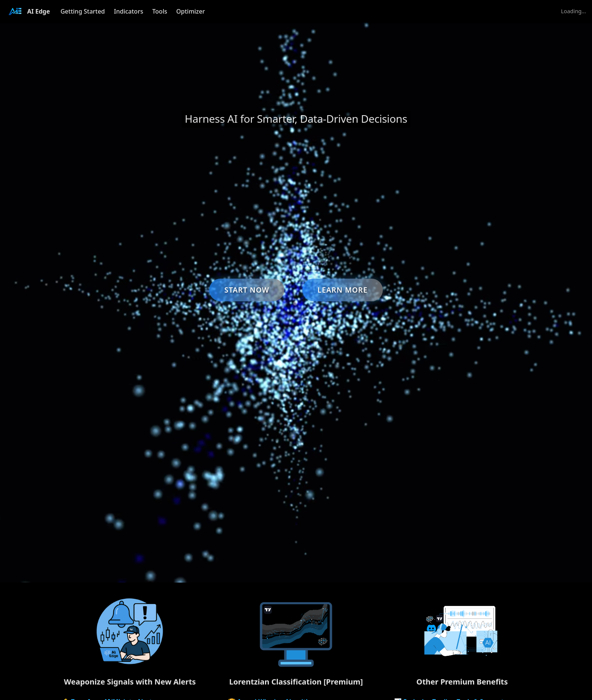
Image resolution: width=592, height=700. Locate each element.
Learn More (343, 290)
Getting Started (83, 11)
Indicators (129, 11)
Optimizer (191, 11)
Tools (160, 11)
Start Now (247, 290)
